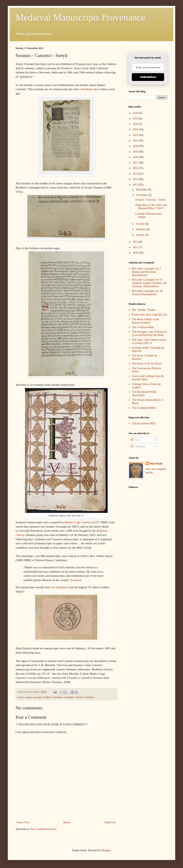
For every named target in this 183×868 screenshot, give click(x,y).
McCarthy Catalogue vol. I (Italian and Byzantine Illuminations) (147, 272)
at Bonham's (86, 89)
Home (67, 822)
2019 (136, 152)
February (141, 229)
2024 (136, 124)
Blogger (106, 850)
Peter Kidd (156, 464)
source (76, 580)
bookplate (69, 697)
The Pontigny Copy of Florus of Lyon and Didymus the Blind (149, 333)
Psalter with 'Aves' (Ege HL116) (150, 315)
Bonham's (58, 697)
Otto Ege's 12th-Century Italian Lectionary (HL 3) (149, 341)
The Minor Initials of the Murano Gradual (145, 321)
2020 (136, 146)
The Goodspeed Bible (144, 408)
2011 (136, 247)
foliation (80, 697)
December (142, 190)
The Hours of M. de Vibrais (147, 364)
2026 (136, 113)
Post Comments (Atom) (44, 829)
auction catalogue (33, 697)
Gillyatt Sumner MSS (144, 423)
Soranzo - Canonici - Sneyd (150, 200)
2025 (136, 119)
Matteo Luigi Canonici (78, 522)
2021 (136, 141)
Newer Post (23, 822)
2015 (136, 174)
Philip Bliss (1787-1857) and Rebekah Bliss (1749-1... (151, 207)
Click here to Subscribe (148, 77)
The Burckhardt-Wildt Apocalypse (144, 394)
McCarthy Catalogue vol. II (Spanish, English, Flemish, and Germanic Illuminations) (149, 283)
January (140, 235)
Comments (138, 446)
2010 (136, 253)
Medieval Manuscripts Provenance (80, 17)
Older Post (110, 822)
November (142, 195)
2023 (136, 129)
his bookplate (60, 587)
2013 (136, 185)
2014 (136, 179)
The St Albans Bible (143, 327)
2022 (136, 135)
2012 (136, 242)
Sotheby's (90, 697)
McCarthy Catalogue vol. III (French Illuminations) (147, 293)
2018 (136, 157)
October (141, 224)
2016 (136, 168)
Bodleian (48, 697)
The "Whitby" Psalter (144, 310)
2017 (136, 163)
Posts (135, 440)
